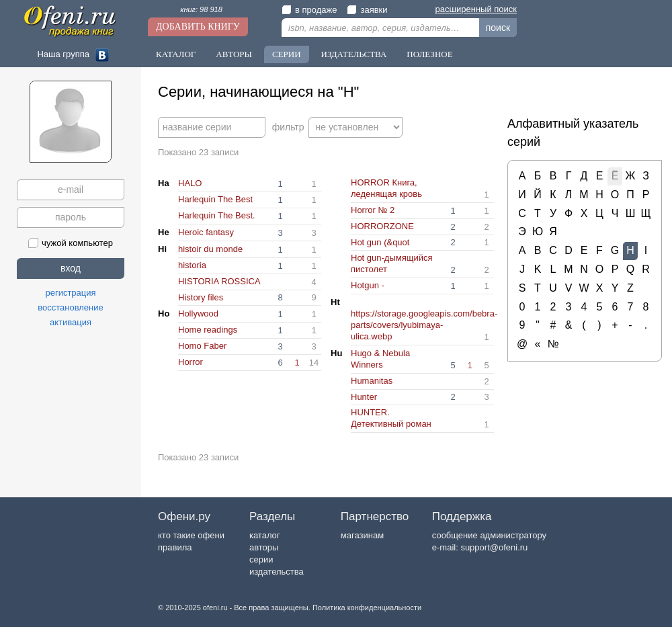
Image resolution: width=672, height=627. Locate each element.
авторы (264, 547)
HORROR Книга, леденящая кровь (386, 188)
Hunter (364, 397)
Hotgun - (368, 285)
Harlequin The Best (215, 199)
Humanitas (372, 381)
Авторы (234, 54)
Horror (191, 362)
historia (192, 265)
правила (175, 547)
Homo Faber (202, 346)
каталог (265, 535)
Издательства (354, 54)
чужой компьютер (71, 243)
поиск (498, 28)
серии (261, 559)
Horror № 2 (373, 210)
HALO (190, 183)
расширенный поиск (476, 9)
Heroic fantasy (206, 232)
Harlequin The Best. (217, 215)
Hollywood (198, 313)
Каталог (176, 54)
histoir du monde (210, 249)
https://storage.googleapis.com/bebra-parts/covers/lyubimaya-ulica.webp (424, 325)
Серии (287, 54)
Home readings (208, 330)
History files (201, 297)
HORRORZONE (382, 226)
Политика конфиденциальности (367, 608)
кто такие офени (191, 535)
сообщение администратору (489, 535)
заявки (367, 10)
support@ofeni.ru (494, 547)
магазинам (362, 535)
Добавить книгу (198, 27)
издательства (277, 572)
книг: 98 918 (201, 9)
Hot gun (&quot (380, 242)
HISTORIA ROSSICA (219, 281)
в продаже (309, 10)
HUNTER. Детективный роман (391, 418)
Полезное (429, 54)
